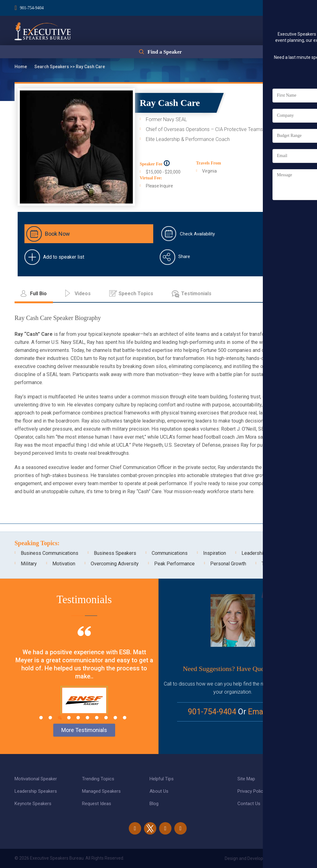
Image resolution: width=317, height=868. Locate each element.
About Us (159, 791)
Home (21, 67)
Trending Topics (98, 779)
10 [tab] (125, 718)
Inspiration (215, 553)
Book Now (57, 234)
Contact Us (249, 804)
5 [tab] (78, 718)
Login (266, 6)
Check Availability (197, 234)
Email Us (263, 712)
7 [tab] (97, 718)
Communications (170, 553)
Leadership (254, 553)
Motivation (64, 564)
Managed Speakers (101, 791)
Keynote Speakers (33, 804)
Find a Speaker (165, 53)
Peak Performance (174, 564)
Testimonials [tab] (196, 294)
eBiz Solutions (289, 858)
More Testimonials (84, 730)
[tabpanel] (84, 678)
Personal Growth (228, 564)
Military (29, 564)
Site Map (246, 779)
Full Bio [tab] (38, 294)
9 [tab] (115, 718)
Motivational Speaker (36, 779)
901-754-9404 (32, 7)
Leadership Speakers (36, 791)
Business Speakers (115, 553)
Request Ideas (97, 804)
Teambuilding (276, 564)
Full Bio (282, 153)
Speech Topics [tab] (136, 294)
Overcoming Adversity (115, 564)
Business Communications (50, 553)
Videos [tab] (83, 294)
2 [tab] (50, 718)
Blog (154, 804)
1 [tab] (41, 718)
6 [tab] (87, 718)
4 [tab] (69, 718)
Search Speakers (52, 67)
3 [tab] (60, 718)
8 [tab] (106, 718)
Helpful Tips (162, 779)
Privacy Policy (251, 791)
